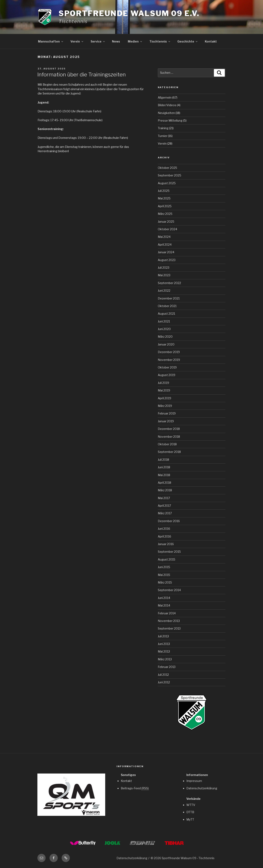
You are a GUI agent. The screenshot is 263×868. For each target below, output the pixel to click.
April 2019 (164, 398)
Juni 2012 (164, 682)
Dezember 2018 (169, 429)
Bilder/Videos (167, 105)
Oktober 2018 (167, 444)
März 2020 (165, 337)
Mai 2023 (164, 275)
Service (98, 41)
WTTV (191, 805)
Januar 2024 (166, 252)
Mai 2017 (164, 498)
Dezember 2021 (169, 298)
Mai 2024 (164, 237)
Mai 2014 (164, 605)
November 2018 (169, 437)
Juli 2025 (164, 191)
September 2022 (169, 283)
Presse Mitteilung (170, 120)
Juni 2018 (164, 467)
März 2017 (165, 513)
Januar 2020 (166, 344)
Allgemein (165, 97)
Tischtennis (160, 41)
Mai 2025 (164, 198)
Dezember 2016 (169, 521)
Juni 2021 (164, 321)
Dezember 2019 (169, 352)
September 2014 (169, 590)
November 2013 (169, 621)
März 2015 (165, 582)
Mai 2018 (164, 475)
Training (163, 128)
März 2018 (165, 490)
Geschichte (188, 41)
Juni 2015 (164, 567)
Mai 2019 (164, 390)
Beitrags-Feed (135, 788)
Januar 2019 (166, 421)
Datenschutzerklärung (202, 788)
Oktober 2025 (167, 168)
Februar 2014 (167, 613)
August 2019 (167, 375)
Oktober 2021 (167, 306)
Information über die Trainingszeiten (81, 74)
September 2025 (170, 175)
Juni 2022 (164, 291)
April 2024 (165, 245)
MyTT (190, 819)
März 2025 (165, 214)
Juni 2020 (164, 329)
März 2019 (165, 406)
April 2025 (165, 206)
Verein (77, 41)
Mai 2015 (164, 575)
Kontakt (211, 41)
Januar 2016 (166, 544)
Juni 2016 (164, 529)
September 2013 (169, 628)
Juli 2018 (163, 460)
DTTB (190, 812)
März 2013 (165, 659)
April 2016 (164, 536)
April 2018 (164, 483)
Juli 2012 (163, 675)
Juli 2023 (164, 268)
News (116, 41)
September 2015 (169, 552)
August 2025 (167, 183)
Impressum (194, 781)
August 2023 (167, 260)
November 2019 (169, 360)
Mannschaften (51, 41)
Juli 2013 (163, 636)
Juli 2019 (163, 383)
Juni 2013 (164, 644)
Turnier (163, 136)
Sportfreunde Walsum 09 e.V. (129, 13)
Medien (135, 41)
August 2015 (167, 559)
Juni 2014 (164, 598)
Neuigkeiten (166, 113)
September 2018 (169, 452)
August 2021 (166, 314)
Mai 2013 (164, 651)
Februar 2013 (167, 667)
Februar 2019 (167, 413)
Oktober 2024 (167, 229)
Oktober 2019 (167, 367)
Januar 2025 (166, 222)
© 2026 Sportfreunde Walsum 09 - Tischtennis (183, 858)
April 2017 (164, 506)
